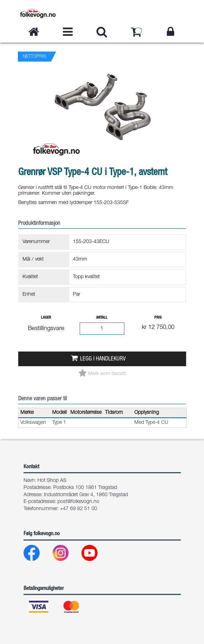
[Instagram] (66, 555)
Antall (102, 318)
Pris (158, 318)
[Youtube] (95, 555)
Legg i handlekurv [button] (103, 359)
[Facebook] (37, 555)
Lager (46, 318)
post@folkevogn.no (78, 502)
